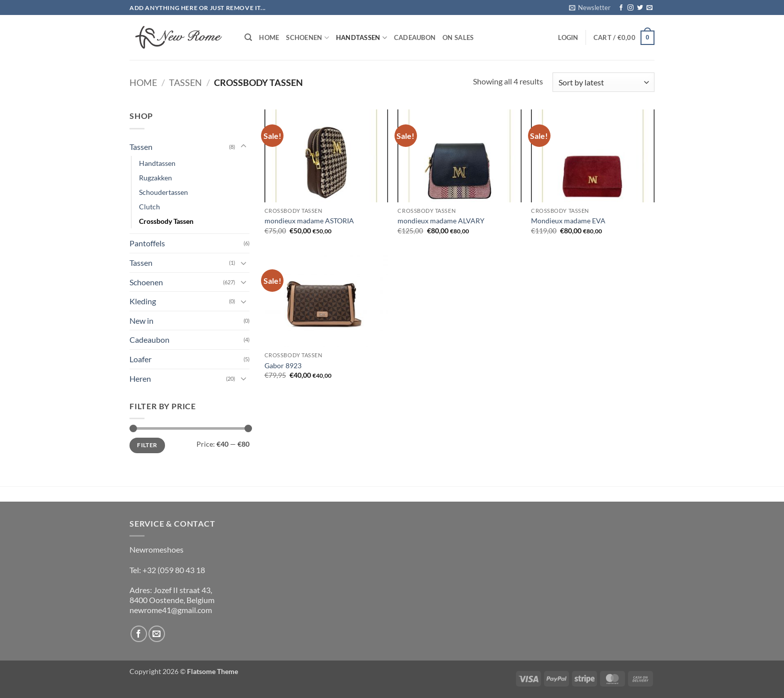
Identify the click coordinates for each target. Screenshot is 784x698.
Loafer (140, 359)
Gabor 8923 (283, 365)
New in (141, 321)
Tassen (185, 82)
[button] (590, 7)
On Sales (458, 37)
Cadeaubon (415, 37)
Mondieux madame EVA (568, 221)
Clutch (149, 207)
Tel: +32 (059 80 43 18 (167, 570)
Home (269, 37)
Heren (140, 378)
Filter (147, 445)
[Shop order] (603, 82)
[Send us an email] (649, 8)
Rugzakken (155, 178)
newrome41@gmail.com (171, 610)
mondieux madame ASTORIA (309, 221)
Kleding (143, 301)
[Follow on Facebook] (621, 8)
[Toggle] (243, 146)
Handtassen (361, 38)
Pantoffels (147, 243)
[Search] (248, 37)
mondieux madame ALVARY (441, 221)
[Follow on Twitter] (640, 8)
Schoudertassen (163, 192)
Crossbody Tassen (166, 221)
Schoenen (307, 38)
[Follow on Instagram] (630, 8)
